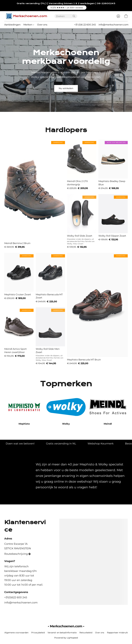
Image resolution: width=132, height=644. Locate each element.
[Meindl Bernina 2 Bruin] (35, 194)
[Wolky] (66, 410)
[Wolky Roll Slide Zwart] (82, 221)
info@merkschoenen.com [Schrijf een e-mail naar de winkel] (21, 603)
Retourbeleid (86, 633)
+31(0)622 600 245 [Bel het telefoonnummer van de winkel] (16, 597)
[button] (67, 8)
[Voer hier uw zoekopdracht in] (66, 16)
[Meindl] (108, 410)
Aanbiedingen (12, 25)
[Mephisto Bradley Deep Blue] (113, 165)
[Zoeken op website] (74, 16)
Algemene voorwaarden (16, 633)
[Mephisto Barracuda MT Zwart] (50, 278)
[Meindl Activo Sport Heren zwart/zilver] (19, 336)
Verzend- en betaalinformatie (62, 633)
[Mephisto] (24, 410)
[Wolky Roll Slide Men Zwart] (50, 336)
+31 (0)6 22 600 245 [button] (85, 25)
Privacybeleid (38, 633)
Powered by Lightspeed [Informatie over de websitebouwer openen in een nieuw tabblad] (66, 638)
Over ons (42, 25)
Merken (29, 25)
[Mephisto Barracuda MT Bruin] (97, 309)
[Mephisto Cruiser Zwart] (19, 278)
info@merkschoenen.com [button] (113, 25)
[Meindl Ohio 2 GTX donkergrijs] (82, 165)
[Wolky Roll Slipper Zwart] (113, 221)
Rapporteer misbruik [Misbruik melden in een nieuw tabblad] (117, 633)
